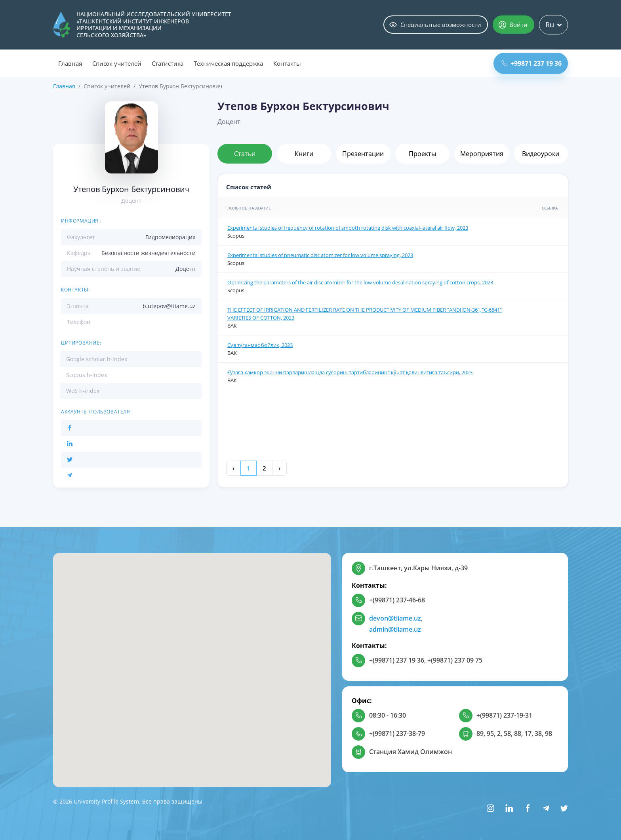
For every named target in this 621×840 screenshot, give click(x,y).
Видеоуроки (541, 154)
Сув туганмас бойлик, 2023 (260, 345)
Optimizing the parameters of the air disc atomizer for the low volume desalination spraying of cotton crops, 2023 (360, 282)
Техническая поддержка (228, 63)
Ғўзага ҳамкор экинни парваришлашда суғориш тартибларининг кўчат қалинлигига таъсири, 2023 (350, 372)
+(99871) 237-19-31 (504, 715)
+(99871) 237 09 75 (455, 660)
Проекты (422, 154)
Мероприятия (482, 154)
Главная (70, 63)
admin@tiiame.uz (395, 629)
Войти (513, 25)
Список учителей (117, 63)
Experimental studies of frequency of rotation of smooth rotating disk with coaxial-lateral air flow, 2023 (348, 228)
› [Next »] (279, 468)
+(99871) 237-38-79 (397, 733)
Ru (553, 25)
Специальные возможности (435, 25)
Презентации (363, 154)
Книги (304, 154)
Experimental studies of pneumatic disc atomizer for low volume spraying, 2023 (320, 255)
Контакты (287, 63)
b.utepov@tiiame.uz (169, 306)
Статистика (168, 63)
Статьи (245, 154)
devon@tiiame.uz (395, 618)
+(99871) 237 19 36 (397, 660)
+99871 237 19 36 (531, 63)
